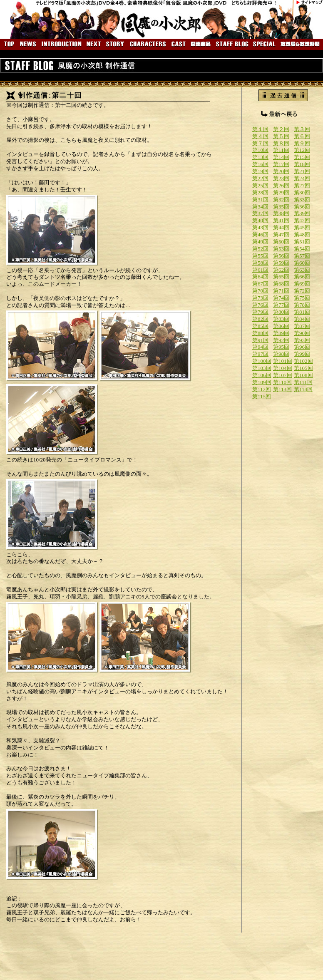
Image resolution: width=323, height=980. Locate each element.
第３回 (302, 129)
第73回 (260, 298)
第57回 (302, 256)
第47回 (281, 234)
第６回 (302, 136)
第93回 (302, 340)
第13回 (260, 157)
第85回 (260, 326)
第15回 (302, 157)
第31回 (260, 200)
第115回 (262, 396)
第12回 (302, 150)
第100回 (262, 361)
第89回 (281, 333)
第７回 (260, 143)
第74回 (281, 298)
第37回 (260, 213)
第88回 (260, 333)
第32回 (281, 200)
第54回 (302, 249)
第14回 (281, 157)
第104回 (283, 368)
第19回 (260, 171)
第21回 (302, 171)
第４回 (260, 136)
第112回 (262, 389)
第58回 (260, 263)
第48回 (302, 234)
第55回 (260, 256)
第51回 (302, 242)
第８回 (281, 143)
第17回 (281, 164)
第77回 (281, 305)
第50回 (281, 242)
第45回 (302, 227)
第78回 (302, 305)
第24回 (302, 178)
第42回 (302, 220)
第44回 (281, 227)
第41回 (281, 220)
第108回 (303, 375)
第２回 (281, 129)
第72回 (302, 291)
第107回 (283, 375)
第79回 (260, 312)
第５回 (281, 136)
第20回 (281, 171)
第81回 (302, 312)
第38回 (281, 213)
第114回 (303, 389)
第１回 (260, 129)
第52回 (260, 249)
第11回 (281, 150)
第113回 (282, 389)
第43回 (260, 227)
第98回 (281, 354)
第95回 (281, 347)
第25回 (260, 185)
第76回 (260, 305)
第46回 (260, 234)
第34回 (260, 207)
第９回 (302, 143)
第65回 (281, 277)
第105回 (303, 368)
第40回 (260, 220)
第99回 (302, 354)
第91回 (260, 340)
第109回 (262, 382)
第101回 (283, 361)
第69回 (302, 284)
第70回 (260, 291)
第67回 (260, 284)
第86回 (281, 326)
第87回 (302, 326)
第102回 (303, 361)
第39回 (302, 213)
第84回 (302, 319)
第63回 (302, 270)
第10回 (260, 150)
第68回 (281, 284)
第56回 (281, 256)
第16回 (260, 164)
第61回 (260, 270)
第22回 (260, 178)
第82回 (260, 319)
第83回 (281, 319)
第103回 (262, 368)
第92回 (281, 340)
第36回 (302, 207)
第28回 (260, 192)
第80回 (281, 312)
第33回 (302, 200)
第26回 (281, 185)
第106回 (262, 375)
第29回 (281, 192)
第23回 (281, 178)
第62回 (281, 270)
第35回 (281, 207)
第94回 (260, 347)
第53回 (281, 249)
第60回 (302, 263)
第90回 (302, 333)
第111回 (303, 382)
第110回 (282, 382)
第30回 (302, 192)
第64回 (260, 277)
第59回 (281, 263)
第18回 (302, 164)
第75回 (302, 298)
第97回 (260, 354)
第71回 (281, 291)
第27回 (302, 185)
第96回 (302, 347)
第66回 (302, 277)
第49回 (260, 242)
